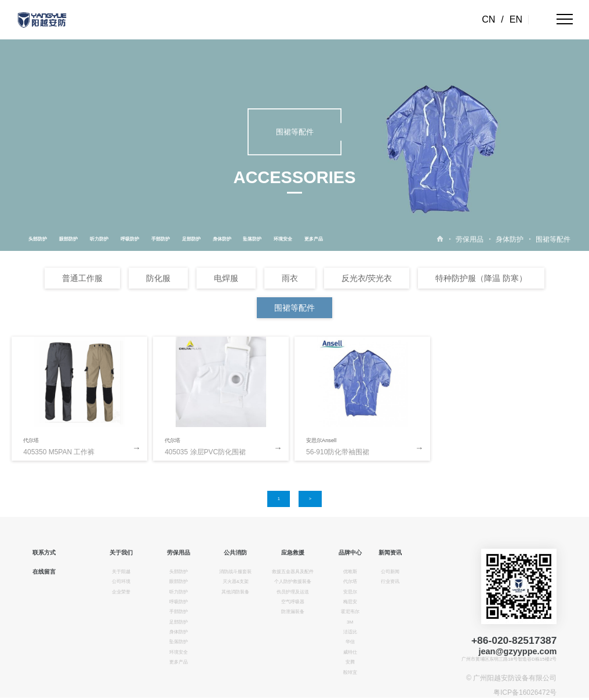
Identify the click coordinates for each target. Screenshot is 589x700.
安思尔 (350, 592)
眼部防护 (68, 239)
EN (516, 19)
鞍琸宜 (350, 672)
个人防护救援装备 (293, 581)
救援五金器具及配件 (293, 572)
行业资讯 (390, 581)
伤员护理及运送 (293, 592)
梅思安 (350, 602)
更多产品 (314, 239)
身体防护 (222, 239)
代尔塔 (31, 440)
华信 (350, 642)
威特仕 (350, 652)
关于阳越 (121, 572)
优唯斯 (350, 572)
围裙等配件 (553, 239)
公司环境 (121, 581)
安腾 (350, 662)
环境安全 (283, 239)
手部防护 (161, 239)
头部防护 (38, 239)
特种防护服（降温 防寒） (481, 278)
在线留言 (44, 572)
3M (350, 622)
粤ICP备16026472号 (525, 692)
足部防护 (191, 239)
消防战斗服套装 (235, 572)
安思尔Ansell (321, 440)
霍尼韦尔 (350, 612)
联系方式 (44, 553)
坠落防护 (252, 239)
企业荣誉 (121, 592)
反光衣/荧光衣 (367, 278)
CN (488, 19)
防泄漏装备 (293, 612)
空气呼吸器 (293, 602)
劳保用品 (470, 239)
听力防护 (99, 239)
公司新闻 (390, 572)
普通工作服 (82, 278)
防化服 (158, 278)
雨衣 (290, 278)
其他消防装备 (235, 592)
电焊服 (226, 278)
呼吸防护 (130, 239)
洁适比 (350, 632)
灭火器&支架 (236, 581)
